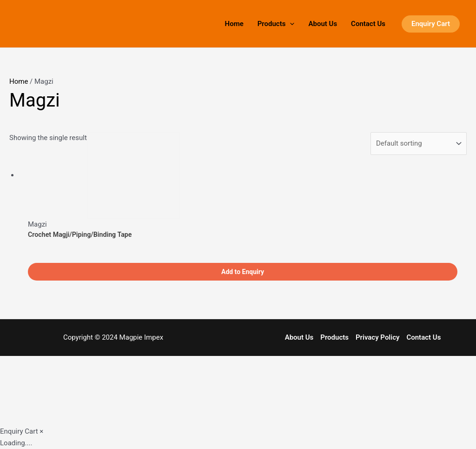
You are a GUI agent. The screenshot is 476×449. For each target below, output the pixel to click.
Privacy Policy (377, 337)
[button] (431, 24)
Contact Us (368, 24)
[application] (290, 24)
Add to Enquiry (243, 272)
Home (234, 24)
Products (276, 24)
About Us (323, 24)
